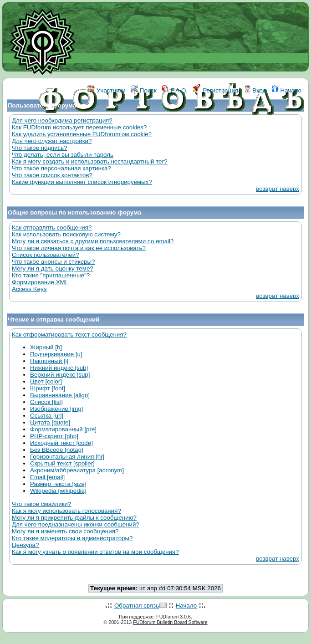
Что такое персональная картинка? (61, 168)
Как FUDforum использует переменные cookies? (79, 127)
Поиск (144, 90)
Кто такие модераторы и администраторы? (72, 538)
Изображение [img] (57, 409)
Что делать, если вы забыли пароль (63, 155)
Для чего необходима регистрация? (62, 120)
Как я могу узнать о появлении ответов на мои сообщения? (95, 552)
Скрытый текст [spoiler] (62, 463)
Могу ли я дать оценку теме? (53, 268)
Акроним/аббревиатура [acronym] (77, 470)
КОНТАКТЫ (212, 131)
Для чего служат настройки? (52, 141)
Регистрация (215, 90)
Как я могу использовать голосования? (66, 511)
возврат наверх (278, 189)
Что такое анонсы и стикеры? (53, 262)
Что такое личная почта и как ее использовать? (79, 248)
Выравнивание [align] (60, 395)
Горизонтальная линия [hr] (67, 457)
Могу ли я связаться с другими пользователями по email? (93, 241)
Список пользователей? (46, 255)
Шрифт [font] (48, 388)
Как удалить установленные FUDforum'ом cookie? (82, 134)
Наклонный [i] (49, 361)
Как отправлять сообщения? (52, 227)
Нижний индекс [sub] (59, 368)
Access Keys (29, 289)
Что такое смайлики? (41, 504)
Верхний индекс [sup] (60, 375)
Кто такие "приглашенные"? (51, 275)
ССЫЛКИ (176, 131)
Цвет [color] (46, 381)
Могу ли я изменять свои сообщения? (65, 531)
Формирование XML (40, 282)
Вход (255, 90)
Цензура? (25, 545)
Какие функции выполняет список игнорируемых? (82, 182)
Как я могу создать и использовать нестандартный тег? (90, 161)
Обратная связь (137, 606)
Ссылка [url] (47, 416)
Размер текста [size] (58, 484)
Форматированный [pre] (63, 429)
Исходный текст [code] (61, 443)
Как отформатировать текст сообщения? (69, 335)
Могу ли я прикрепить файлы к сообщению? (74, 518)
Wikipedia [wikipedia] (58, 491)
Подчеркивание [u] (56, 354)
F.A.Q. (175, 90)
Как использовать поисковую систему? (66, 234)
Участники (106, 90)
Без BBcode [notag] (57, 450)
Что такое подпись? (40, 148)
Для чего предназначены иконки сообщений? (76, 524)
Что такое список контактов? (52, 175)
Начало (286, 90)
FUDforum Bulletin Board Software (170, 622)
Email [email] (47, 477)
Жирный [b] (46, 347)
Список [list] (46, 402)
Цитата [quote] (50, 422)
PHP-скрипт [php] (54, 436)
